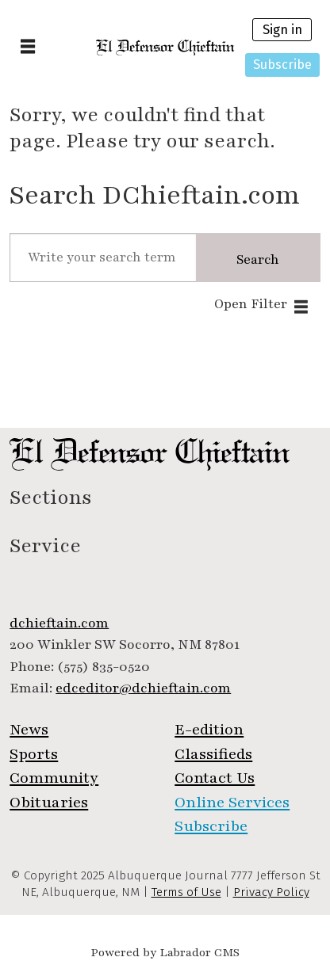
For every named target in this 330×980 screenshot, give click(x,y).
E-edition (209, 730)
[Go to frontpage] (165, 48)
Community (54, 778)
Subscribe (282, 65)
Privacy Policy (271, 892)
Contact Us (215, 778)
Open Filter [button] (251, 304)
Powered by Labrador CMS (165, 952)
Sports (34, 754)
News (29, 730)
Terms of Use (186, 892)
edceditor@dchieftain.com (143, 688)
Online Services (232, 803)
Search (258, 260)
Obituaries (49, 803)
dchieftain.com (59, 623)
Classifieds (213, 754)
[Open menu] (28, 47)
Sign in (282, 30)
